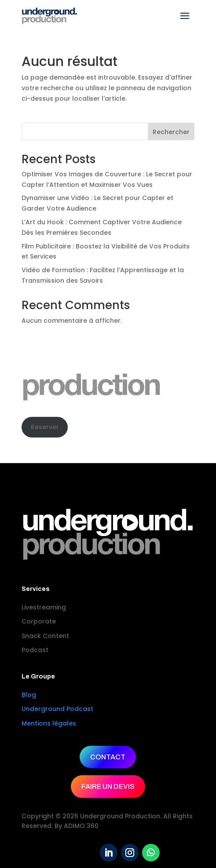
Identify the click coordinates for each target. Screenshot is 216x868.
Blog (29, 695)
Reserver (45, 427)
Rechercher (171, 132)
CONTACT (108, 757)
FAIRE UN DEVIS (108, 786)
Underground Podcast (57, 709)
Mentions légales (49, 723)
